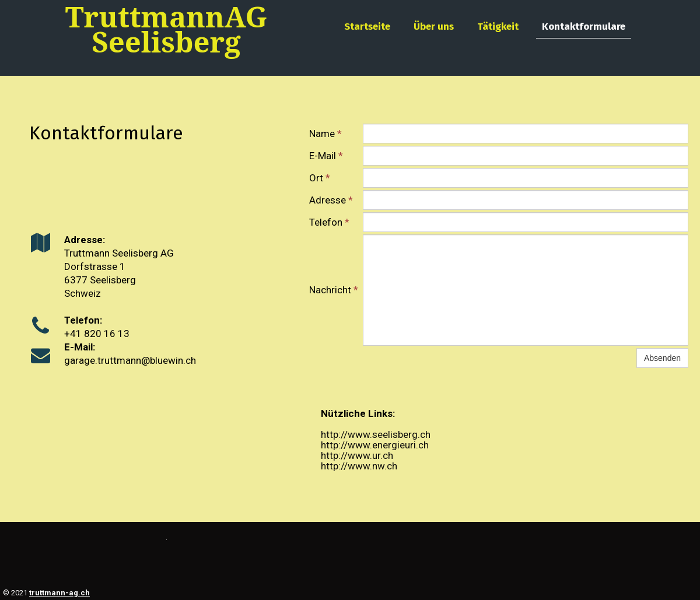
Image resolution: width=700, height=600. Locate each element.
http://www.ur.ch (357, 455)
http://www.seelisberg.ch (376, 434)
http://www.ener (356, 445)
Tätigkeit (498, 27)
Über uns (434, 27)
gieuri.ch (410, 445)
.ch (391, 466)
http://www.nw (353, 466)
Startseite (367, 27)
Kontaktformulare (584, 27)
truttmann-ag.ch (60, 593)
